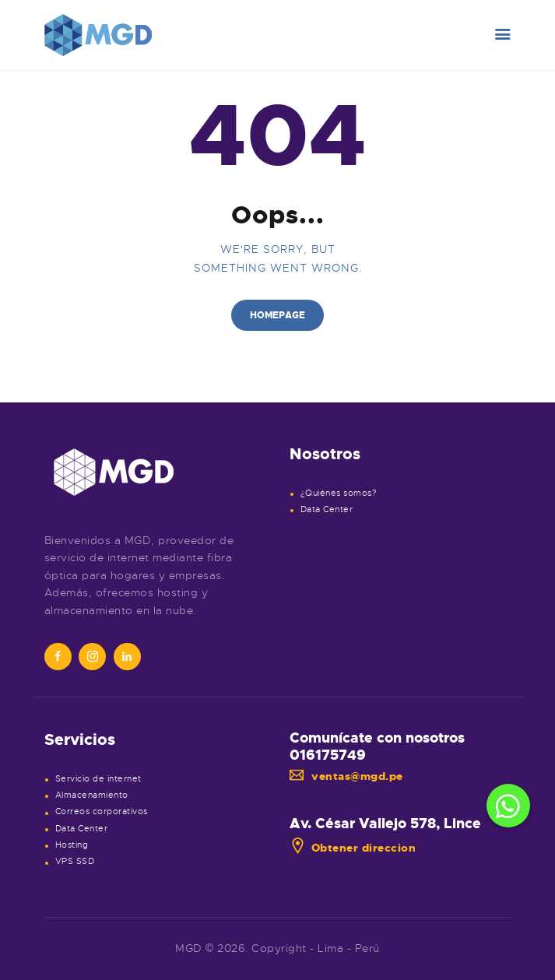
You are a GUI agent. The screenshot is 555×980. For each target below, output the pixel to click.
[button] (508, 806)
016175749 (328, 755)
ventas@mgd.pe (346, 776)
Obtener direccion (353, 848)
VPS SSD (75, 861)
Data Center (327, 509)
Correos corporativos (102, 811)
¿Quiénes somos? (339, 493)
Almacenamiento (92, 795)
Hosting (72, 845)
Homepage (277, 315)
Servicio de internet (98, 779)
